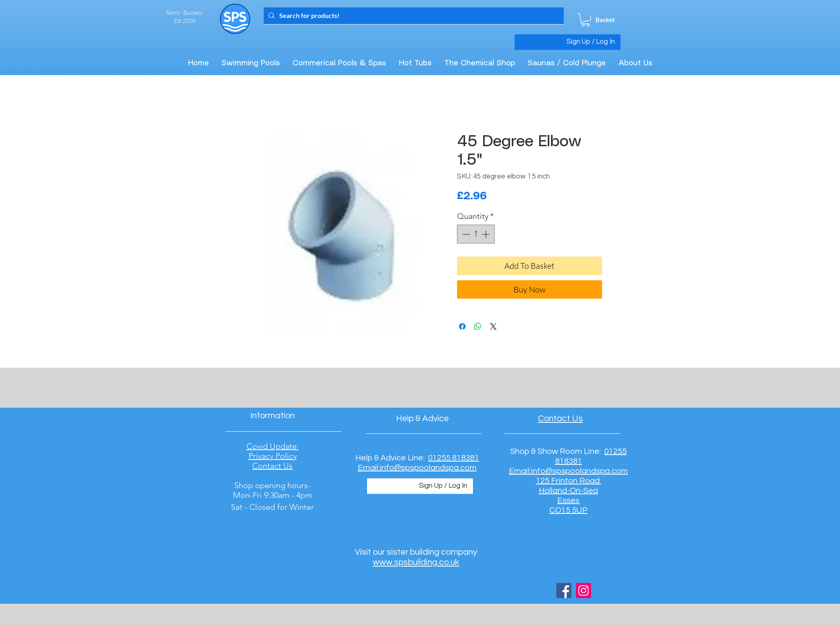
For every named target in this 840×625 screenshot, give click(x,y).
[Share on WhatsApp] (478, 326)
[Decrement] (465, 234)
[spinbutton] (476, 234)
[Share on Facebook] (462, 326)
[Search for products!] (413, 16)
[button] (586, 20)
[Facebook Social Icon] (564, 590)
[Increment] (486, 234)
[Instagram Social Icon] (584, 590)
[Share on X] (493, 326)
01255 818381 (454, 458)
